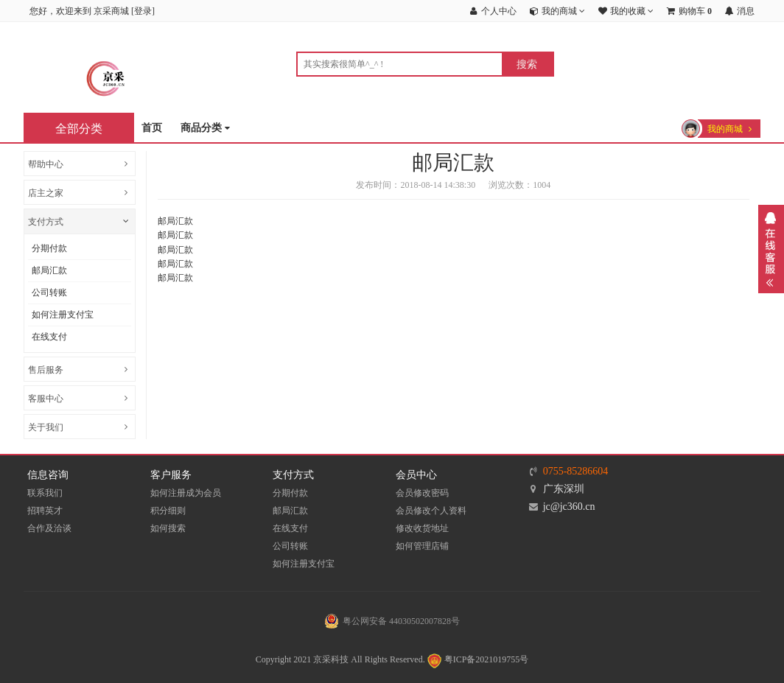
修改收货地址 (422, 528)
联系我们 (45, 493)
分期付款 (49, 248)
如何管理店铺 (422, 546)
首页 (152, 128)
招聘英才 (45, 511)
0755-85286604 (576, 471)
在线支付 (49, 337)
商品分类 (205, 129)
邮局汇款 (49, 270)
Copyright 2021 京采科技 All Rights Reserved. (340, 659)
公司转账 (49, 293)
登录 (143, 11)
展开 (771, 249)
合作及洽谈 (49, 528)
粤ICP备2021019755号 (477, 659)
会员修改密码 (422, 493)
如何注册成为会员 (186, 493)
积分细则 (168, 511)
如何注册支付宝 (63, 315)
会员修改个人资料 (431, 511)
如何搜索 (168, 528)
